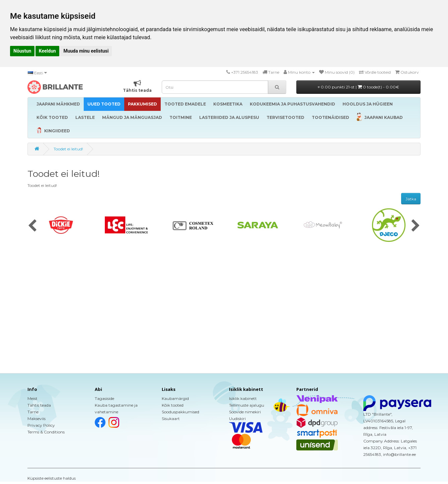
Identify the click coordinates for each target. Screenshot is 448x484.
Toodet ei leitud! (68, 149)
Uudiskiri (237, 419)
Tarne (33, 412)
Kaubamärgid (175, 398)
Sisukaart (171, 419)
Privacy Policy (41, 425)
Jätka (411, 199)
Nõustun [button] (22, 51)
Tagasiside (104, 398)
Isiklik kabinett (243, 398)
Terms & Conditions (46, 432)
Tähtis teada (39, 405)
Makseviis (36, 419)
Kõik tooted (173, 405)
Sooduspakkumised (180, 412)
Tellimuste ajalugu (247, 405)
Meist (32, 398)
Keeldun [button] (47, 51)
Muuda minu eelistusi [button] (86, 51)
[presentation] (32, 226)
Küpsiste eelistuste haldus (52, 478)
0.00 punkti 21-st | (358, 87)
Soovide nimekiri (245, 412)
